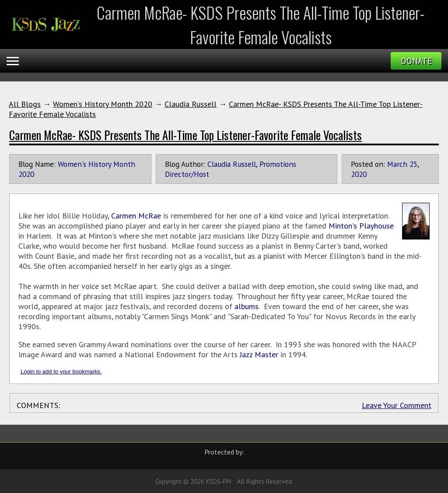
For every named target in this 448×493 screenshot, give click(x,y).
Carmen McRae (136, 216)
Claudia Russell (191, 104)
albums (247, 306)
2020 (359, 174)
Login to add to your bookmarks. (61, 372)
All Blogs (25, 104)
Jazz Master (259, 354)
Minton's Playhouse (361, 226)
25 (413, 164)
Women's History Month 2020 (103, 104)
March (397, 164)
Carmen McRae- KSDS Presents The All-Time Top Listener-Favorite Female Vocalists (185, 135)
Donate (416, 61)
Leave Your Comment (397, 405)
